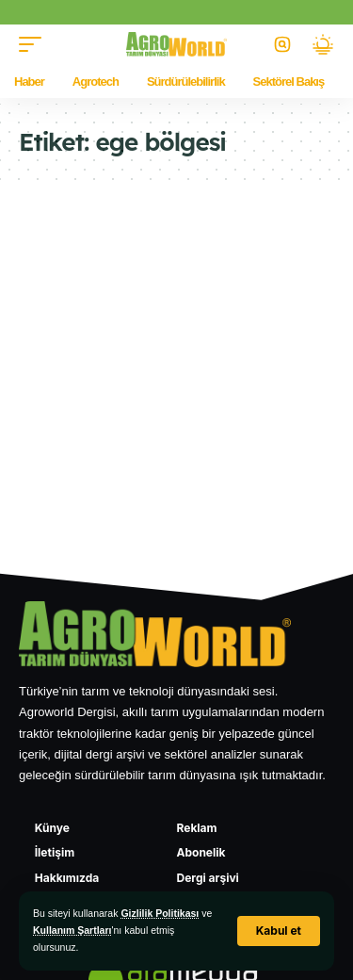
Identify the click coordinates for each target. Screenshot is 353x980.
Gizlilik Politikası (160, 913)
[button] (279, 931)
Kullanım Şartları (72, 930)
